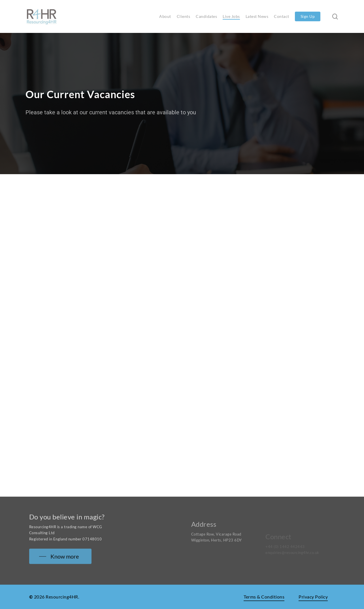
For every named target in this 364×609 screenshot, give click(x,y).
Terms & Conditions (264, 597)
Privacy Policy (313, 597)
